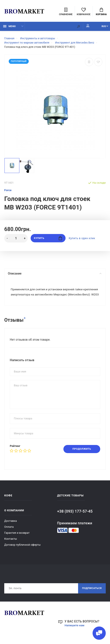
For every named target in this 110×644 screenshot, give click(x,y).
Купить (48, 239)
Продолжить (81, 456)
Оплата (9, 534)
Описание (55, 275)
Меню (9, 27)
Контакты (11, 546)
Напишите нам (75, 632)
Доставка (11, 528)
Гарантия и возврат (17, 540)
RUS (102, 27)
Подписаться (91, 595)
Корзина (101, 12)
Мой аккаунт (84, 27)
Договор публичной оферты (22, 552)
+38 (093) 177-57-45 (75, 518)
